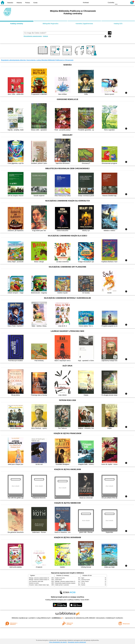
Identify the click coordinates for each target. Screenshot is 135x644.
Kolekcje (45, 36)
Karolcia (83, 585)
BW (96, 2)
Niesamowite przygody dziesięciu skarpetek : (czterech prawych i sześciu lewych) (74, 583)
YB (100, 2)
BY (104, 2)
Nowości (10, 3)
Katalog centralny (17, 24)
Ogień (83, 578)
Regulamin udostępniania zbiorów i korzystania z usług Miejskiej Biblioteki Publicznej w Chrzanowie (37, 60)
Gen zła (83, 583)
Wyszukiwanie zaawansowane (33, 36)
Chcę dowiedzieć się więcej (58, 642)
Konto (35, 3)
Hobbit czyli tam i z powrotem (62, 585)
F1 (120, 2)
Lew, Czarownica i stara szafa (36, 581)
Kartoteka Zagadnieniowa (84, 24)
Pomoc (28, 3)
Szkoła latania (58, 580)
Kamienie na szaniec (34, 583)
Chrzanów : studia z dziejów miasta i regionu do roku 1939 (43, 585)
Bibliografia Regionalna (51, 24)
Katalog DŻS (118, 24)
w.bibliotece (57, 618)
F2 (125, 2)
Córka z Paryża (85, 581)
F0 (116, 2)
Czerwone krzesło (86, 580)
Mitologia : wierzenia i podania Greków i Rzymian (41, 578)
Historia (19, 3)
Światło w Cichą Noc (60, 578)
